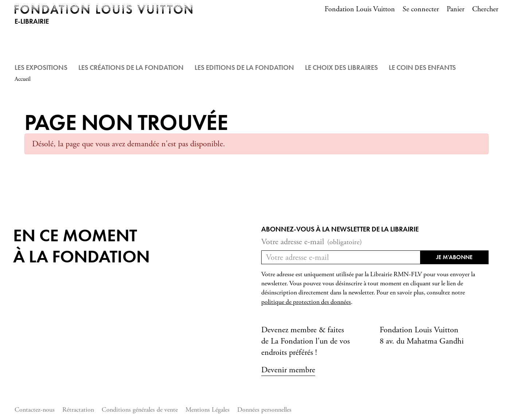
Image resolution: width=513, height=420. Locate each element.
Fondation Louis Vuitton (360, 9)
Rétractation (78, 410)
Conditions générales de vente (140, 410)
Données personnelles (264, 410)
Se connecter (421, 9)
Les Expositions (41, 68)
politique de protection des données (306, 302)
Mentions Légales (207, 410)
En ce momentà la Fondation (81, 246)
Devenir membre (288, 370)
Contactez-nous (35, 410)
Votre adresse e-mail (312, 242)
